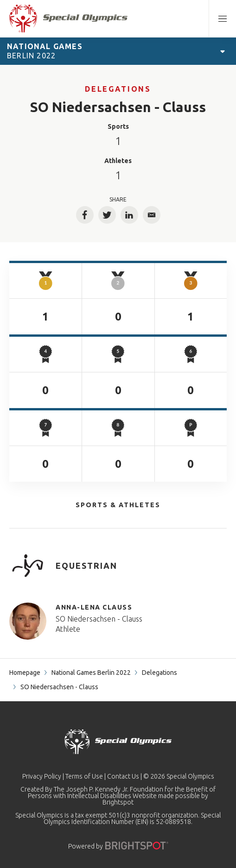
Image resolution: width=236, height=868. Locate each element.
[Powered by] (137, 846)
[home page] (68, 19)
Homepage (25, 673)
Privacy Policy (42, 776)
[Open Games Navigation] (223, 51)
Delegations (118, 89)
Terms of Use (84, 776)
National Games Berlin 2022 (91, 673)
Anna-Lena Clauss (94, 607)
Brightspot (118, 802)
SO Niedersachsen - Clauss (99, 619)
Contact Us (123, 776)
